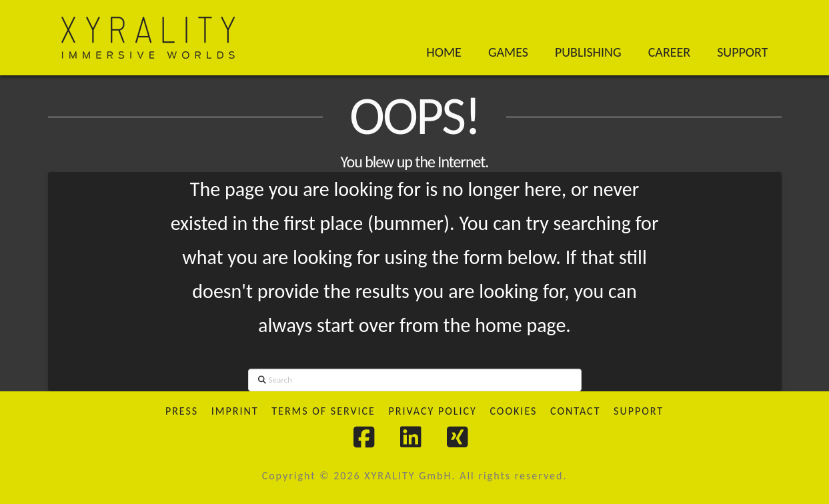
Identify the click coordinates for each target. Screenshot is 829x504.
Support (639, 411)
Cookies (513, 411)
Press (182, 411)
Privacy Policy (432, 411)
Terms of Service (323, 411)
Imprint (235, 411)
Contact (575, 411)
